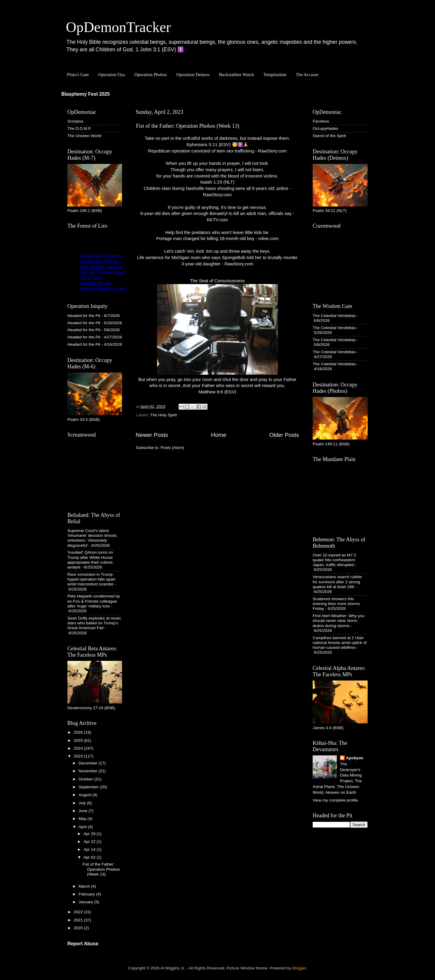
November (89, 771)
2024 (79, 748)
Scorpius (75, 121)
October (86, 779)
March (85, 886)
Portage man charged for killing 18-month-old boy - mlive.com (217, 239)
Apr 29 (90, 834)
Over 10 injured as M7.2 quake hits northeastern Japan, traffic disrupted (334, 560)
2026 (79, 732)
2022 (79, 912)
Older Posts (284, 435)
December (89, 763)
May (83, 819)
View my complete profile (335, 800)
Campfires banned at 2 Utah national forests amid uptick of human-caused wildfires (340, 643)
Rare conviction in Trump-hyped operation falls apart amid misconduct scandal (91, 579)
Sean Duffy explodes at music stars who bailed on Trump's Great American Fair (94, 623)
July (83, 803)
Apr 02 (90, 857)
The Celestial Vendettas (334, 316)
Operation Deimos (193, 75)
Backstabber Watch (237, 75)
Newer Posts (152, 435)
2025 (79, 740)
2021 (79, 920)
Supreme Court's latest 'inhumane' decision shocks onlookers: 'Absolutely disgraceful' (92, 538)
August (85, 795)
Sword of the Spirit (329, 136)
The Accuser (307, 75)
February (87, 894)
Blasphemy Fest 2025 (86, 94)
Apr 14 (90, 849)
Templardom (275, 75)
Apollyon (355, 758)
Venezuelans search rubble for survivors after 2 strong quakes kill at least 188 (337, 582)
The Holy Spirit (164, 415)
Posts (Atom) (172, 448)
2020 (79, 928)
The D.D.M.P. (79, 128)
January (86, 902)
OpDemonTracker (118, 27)
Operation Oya (112, 75)
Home (219, 435)
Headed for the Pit (84, 316)
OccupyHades (325, 128)
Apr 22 (90, 842)
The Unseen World (84, 136)
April (83, 827)
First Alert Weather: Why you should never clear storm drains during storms (339, 621)
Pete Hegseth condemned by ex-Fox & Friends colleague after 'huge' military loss (94, 601)
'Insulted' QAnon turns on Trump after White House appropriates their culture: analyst (90, 560)
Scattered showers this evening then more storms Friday (336, 604)
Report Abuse (83, 944)
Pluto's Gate (78, 75)
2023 (79, 756)
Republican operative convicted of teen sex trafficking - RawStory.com (217, 151)
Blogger (299, 968)
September (89, 787)
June (84, 811)
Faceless (321, 121)
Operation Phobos (151, 75)
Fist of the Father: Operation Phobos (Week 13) (188, 126)
